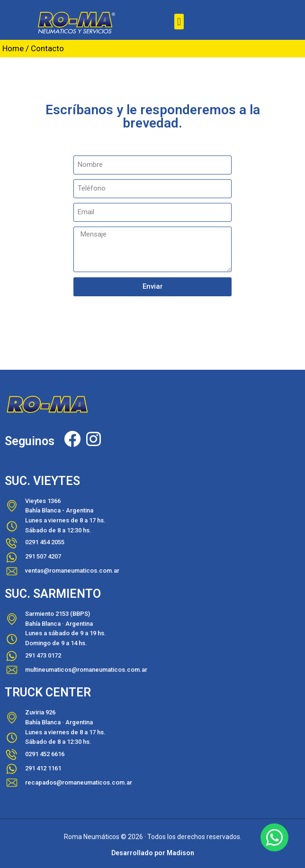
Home (13, 48)
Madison (180, 853)
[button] (179, 22)
